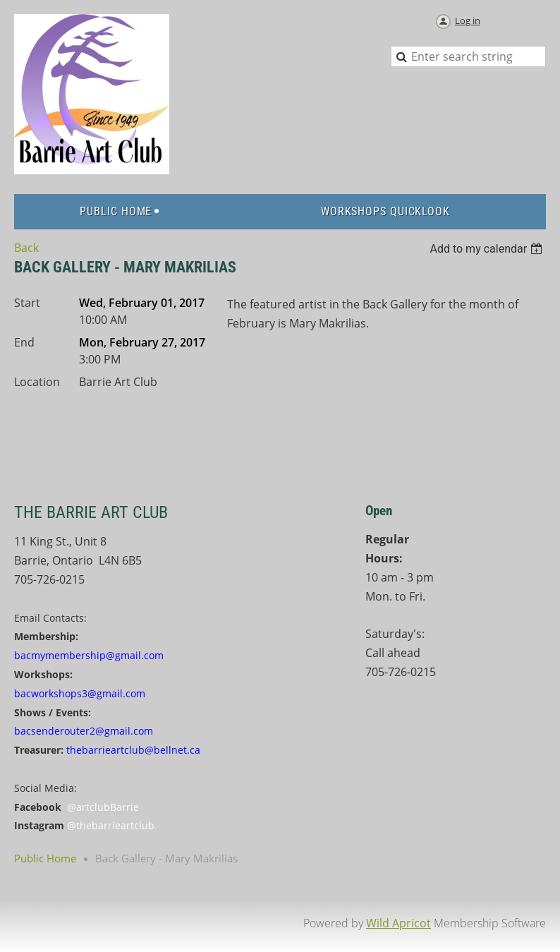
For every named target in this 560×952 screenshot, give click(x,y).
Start (27, 303)
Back (26, 248)
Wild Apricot (398, 923)
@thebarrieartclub (111, 825)
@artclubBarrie (103, 807)
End (24, 342)
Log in (468, 20)
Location (37, 382)
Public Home (45, 858)
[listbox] (488, 249)
